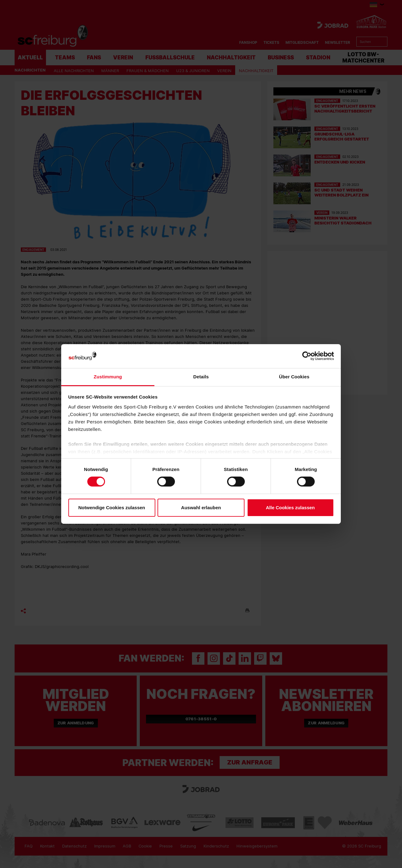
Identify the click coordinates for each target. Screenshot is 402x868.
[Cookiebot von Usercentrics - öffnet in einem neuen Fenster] (307, 356)
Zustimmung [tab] (108, 377)
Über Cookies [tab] (294, 377)
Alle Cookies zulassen (290, 508)
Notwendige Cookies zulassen (112, 508)
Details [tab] (201, 377)
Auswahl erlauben (201, 508)
